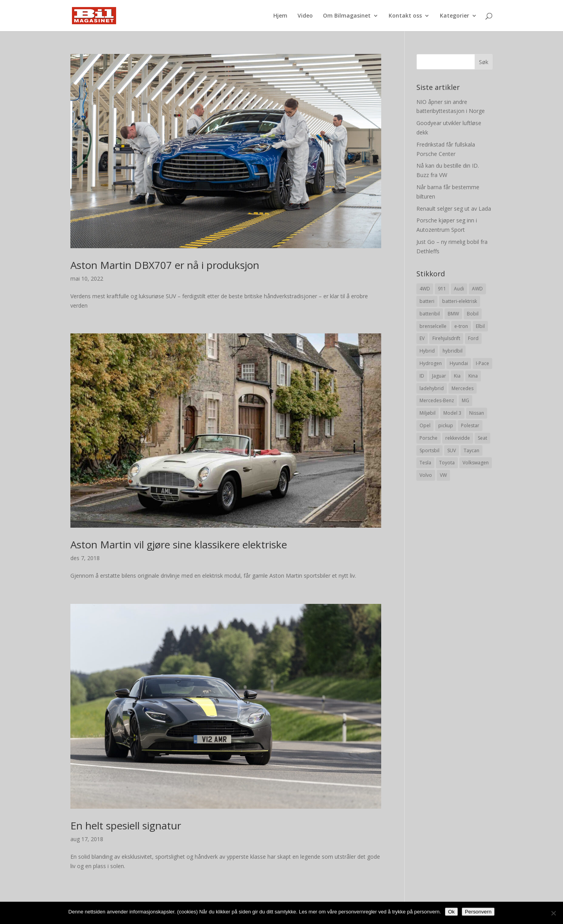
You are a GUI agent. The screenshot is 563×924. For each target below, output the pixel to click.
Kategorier (455, 16)
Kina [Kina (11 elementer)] (473, 376)
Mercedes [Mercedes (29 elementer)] (463, 388)
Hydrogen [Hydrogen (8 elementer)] (431, 363)
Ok (451, 912)
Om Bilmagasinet (347, 16)
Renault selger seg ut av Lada (454, 209)
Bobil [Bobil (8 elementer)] (473, 314)
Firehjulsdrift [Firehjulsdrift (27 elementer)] (446, 338)
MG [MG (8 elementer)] (465, 400)
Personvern (478, 912)
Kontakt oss (405, 16)
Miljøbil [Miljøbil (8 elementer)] (428, 413)
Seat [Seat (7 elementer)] (482, 438)
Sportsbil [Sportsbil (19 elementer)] (429, 450)
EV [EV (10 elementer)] (422, 338)
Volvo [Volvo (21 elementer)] (426, 475)
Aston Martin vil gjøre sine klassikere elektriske (179, 544)
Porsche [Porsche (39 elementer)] (429, 438)
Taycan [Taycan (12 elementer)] (472, 450)
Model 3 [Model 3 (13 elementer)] (452, 413)
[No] (553, 913)
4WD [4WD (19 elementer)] (425, 289)
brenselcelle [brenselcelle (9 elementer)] (433, 326)
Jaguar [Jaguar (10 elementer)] (439, 376)
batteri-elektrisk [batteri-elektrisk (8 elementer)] (460, 301)
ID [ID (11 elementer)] (422, 376)
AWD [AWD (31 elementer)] (477, 289)
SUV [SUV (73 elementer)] (452, 450)
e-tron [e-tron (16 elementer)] (461, 326)
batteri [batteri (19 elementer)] (427, 301)
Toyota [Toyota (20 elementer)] (447, 463)
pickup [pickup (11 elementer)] (446, 425)
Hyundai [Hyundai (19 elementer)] (459, 363)
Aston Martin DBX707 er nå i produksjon (165, 265)
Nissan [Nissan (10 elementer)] (477, 413)
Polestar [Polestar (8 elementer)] (470, 425)
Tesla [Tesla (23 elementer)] (425, 463)
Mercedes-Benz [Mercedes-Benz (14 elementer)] (437, 400)
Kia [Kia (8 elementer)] (457, 376)
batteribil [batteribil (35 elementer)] (430, 314)
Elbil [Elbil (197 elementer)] (480, 326)
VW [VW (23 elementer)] (443, 475)
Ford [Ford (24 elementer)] (473, 338)
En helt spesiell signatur (126, 826)
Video (305, 16)
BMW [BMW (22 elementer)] (453, 314)
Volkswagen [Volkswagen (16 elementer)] (476, 463)
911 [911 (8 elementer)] (442, 289)
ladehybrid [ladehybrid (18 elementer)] (432, 388)
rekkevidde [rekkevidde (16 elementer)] (458, 438)
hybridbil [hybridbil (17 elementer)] (453, 351)
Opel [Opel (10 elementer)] (425, 425)
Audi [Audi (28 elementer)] (459, 289)
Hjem (280, 16)
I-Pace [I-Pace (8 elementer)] (482, 363)
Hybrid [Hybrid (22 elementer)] (427, 351)
